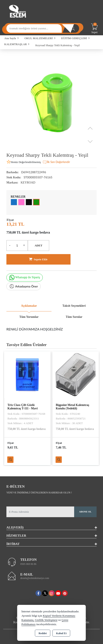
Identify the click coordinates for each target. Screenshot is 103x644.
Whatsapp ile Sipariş (25, 278)
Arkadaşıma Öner (24, 286)
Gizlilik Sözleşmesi (46, 620)
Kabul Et (61, 633)
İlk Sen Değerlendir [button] (56, 162)
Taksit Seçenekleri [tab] (74, 306)
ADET (38, 245)
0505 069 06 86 (28, 564)
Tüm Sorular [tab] (74, 317)
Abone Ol (85, 512)
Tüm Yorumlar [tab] (29, 317)
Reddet (43, 633)
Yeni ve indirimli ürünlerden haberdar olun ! (39, 493)
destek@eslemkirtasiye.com (35, 578)
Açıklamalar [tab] (29, 306)
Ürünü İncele (10, 460)
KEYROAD (28, 183)
